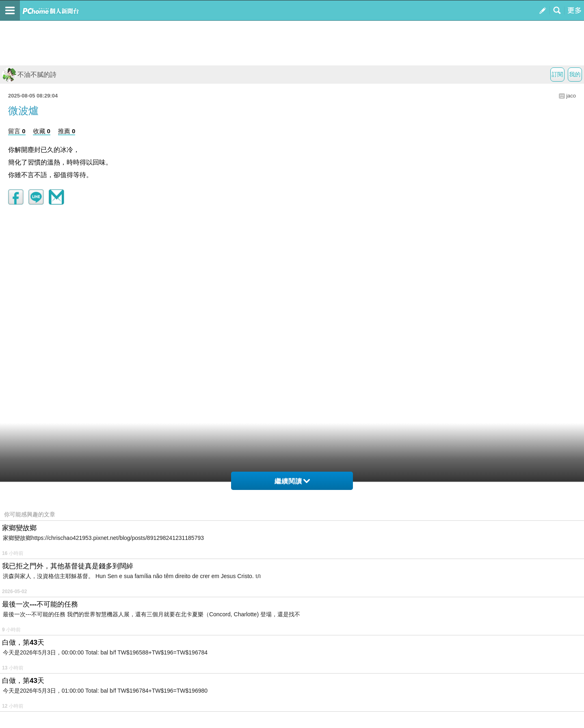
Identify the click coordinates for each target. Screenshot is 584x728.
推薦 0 (67, 131)
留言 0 (17, 131)
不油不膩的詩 (29, 75)
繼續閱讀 (292, 481)
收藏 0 (42, 131)
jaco (571, 96)
